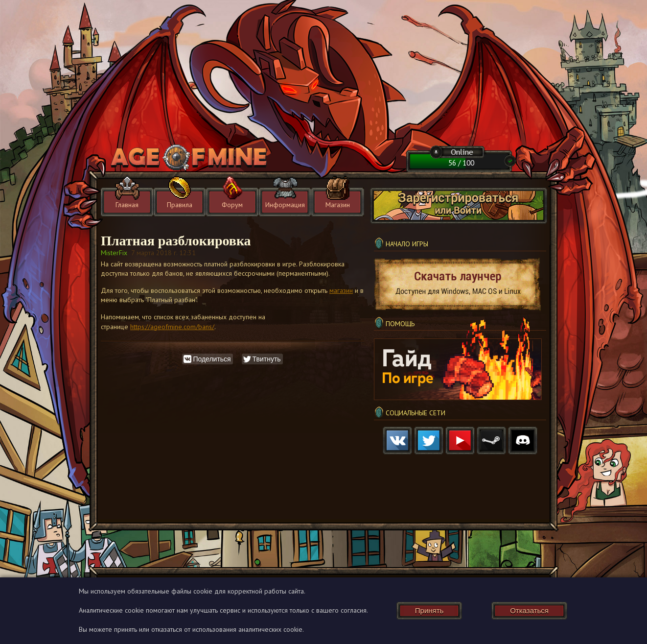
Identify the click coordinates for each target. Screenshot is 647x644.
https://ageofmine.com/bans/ (172, 327)
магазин (341, 290)
